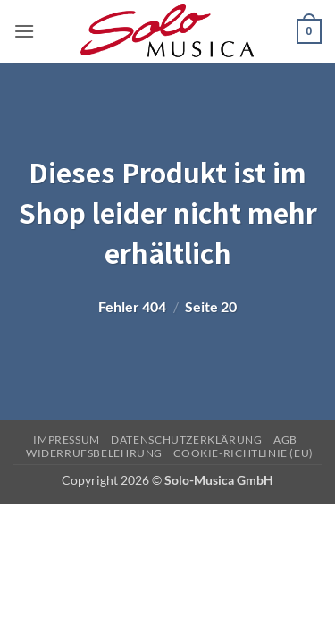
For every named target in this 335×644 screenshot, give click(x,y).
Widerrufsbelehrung (94, 453)
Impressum (67, 440)
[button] (24, 31)
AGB (285, 440)
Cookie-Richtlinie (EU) (243, 453)
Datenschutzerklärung (186, 440)
